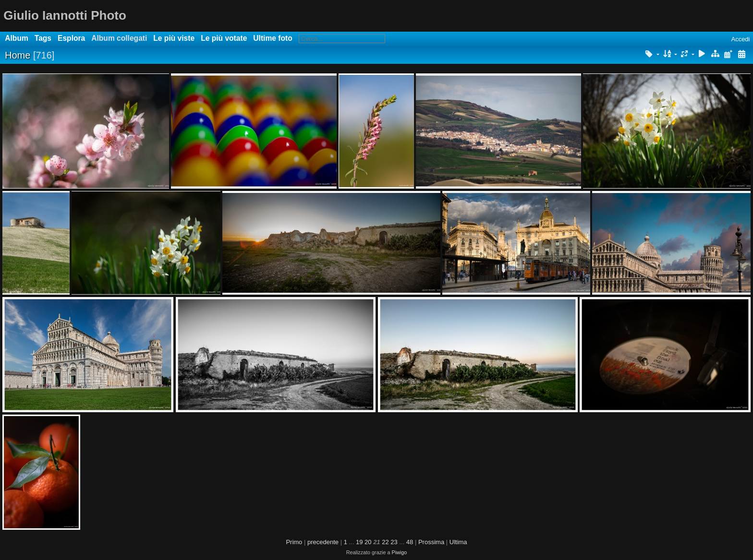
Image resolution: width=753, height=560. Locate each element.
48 (410, 542)
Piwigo (399, 552)
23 (394, 542)
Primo (294, 542)
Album (17, 38)
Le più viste (174, 38)
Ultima (458, 542)
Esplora (71, 38)
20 (368, 542)
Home (18, 55)
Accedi (740, 39)
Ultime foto (273, 38)
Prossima (431, 542)
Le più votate (224, 38)
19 (359, 542)
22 (385, 542)
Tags (43, 38)
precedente (323, 542)
